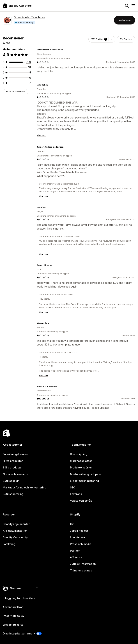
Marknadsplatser (81, 461)
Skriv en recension (16, 92)
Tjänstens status (81, 570)
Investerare (78, 537)
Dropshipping (79, 454)
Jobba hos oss (79, 531)
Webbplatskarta (13, 625)
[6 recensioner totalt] (30, 78)
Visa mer (41, 135)
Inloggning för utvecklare (19, 598)
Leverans (76, 494)
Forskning (9, 544)
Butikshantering (13, 494)
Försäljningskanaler (15, 454)
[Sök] (127, 6)
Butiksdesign (11, 481)
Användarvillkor (13, 607)
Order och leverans (15, 474)
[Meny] (133, 6)
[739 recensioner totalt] (28, 62)
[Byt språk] (24, 588)
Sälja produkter (13, 467)
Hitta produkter (13, 461)
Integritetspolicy (14, 616)
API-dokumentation (15, 531)
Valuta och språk (81, 501)
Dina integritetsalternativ (19, 633)
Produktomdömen (81, 467)
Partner (75, 551)
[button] (111, 39)
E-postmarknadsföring (84, 481)
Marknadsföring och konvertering (25, 487)
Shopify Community (15, 537)
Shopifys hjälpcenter (16, 524)
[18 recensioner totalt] (29, 67)
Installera (125, 20)
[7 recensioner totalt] (30, 83)
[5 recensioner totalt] (30, 72)
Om (72, 524)
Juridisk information (83, 564)
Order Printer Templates (29, 17)
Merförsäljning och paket (86, 474)
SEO (73, 487)
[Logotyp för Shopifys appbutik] (17, 6)
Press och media (81, 544)
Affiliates (76, 557)
